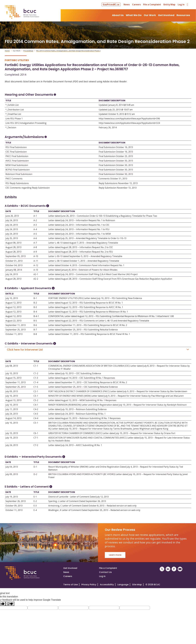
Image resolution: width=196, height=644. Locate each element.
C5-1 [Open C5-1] (36, 423)
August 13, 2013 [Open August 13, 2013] (13, 400)
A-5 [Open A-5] (35, 234)
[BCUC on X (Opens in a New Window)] (162, 569)
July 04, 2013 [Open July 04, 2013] (12, 467)
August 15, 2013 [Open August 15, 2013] (13, 378)
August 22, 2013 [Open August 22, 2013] (13, 321)
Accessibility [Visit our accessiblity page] (107, 585)
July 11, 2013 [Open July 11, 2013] (12, 409)
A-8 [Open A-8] (35, 247)
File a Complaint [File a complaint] (108, 568)
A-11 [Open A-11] (36, 261)
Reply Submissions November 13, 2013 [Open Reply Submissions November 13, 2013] (118, 183)
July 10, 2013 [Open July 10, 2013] (12, 298)
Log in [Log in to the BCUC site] (102, 576)
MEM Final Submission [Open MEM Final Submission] (17, 165)
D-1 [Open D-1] (35, 467)
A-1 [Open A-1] (35, 216)
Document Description (112, 101)
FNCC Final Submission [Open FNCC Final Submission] (17, 156)
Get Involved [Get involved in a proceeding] (70, 568)
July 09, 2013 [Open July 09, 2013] (12, 391)
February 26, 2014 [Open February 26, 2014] (108, 127)
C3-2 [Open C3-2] (36, 400)
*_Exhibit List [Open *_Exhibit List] (12, 105)
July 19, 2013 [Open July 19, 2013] (12, 438)
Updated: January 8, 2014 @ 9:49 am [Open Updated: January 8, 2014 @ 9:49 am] (116, 105)
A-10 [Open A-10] (36, 256)
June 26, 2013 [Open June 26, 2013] (12, 216)
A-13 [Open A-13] (36, 270)
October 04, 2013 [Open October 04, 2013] (14, 265)
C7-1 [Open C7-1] (36, 438)
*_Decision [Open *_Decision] (11, 127)
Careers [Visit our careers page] (68, 576)
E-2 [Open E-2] (35, 501)
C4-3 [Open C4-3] (36, 414)
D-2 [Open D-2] (35, 474)
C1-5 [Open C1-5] (36, 387)
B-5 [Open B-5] (35, 321)
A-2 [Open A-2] (35, 220)
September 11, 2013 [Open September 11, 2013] (16, 325)
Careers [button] (136, 4)
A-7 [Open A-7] (35, 243)
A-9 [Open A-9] (35, 252)
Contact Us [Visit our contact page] (105, 572)
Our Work (17, 51)
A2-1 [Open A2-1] (36, 274)
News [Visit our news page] (66, 572)
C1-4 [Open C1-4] (36, 382)
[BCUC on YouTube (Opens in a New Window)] (180, 569)
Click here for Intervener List (98, 350)
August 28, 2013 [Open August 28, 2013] (13, 247)
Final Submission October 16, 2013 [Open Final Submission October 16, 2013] (116, 147)
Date (8, 211)
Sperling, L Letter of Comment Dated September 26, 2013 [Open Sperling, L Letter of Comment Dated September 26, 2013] (77, 501)
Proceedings (28, 51)
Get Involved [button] (166, 15)
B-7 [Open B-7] (35, 330)
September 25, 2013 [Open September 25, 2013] (16, 330)
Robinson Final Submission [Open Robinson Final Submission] (19, 174)
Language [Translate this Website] (123, 585)
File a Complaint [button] (152, 4)
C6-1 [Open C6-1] (36, 433)
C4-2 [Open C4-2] (36, 409)
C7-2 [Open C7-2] (36, 445)
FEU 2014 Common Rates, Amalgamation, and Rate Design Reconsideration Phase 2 (68, 51)
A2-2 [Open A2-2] (36, 279)
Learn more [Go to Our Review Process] (115, 555)
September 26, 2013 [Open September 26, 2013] (16, 501)
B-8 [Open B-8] (35, 334)
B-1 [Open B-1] (35, 298)
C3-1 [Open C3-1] (36, 396)
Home (7, 51)
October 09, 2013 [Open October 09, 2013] (14, 506)
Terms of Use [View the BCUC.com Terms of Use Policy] (71, 585)
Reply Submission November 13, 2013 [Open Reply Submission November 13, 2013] (118, 188)
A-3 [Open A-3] (35, 225)
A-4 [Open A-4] (35, 229)
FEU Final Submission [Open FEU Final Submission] (16, 147)
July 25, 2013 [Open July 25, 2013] (12, 238)
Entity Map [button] (169, 4)
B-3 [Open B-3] (35, 307)
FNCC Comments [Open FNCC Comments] (14, 179)
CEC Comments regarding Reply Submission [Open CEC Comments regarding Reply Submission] (28, 188)
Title (8, 101)
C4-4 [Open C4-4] (36, 418)
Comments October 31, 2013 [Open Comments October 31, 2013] (113, 179)
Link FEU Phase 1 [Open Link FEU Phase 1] (14, 119)
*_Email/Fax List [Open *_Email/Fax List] (13, 114)
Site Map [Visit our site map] (137, 585)
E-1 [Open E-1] (35, 497)
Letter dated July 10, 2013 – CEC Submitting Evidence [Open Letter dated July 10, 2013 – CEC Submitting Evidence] (75, 373)
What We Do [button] (134, 15)
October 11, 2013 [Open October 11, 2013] (14, 334)
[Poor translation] (10, 604)
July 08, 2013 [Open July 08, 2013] (12, 366)
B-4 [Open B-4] (35, 312)
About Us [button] (118, 15)
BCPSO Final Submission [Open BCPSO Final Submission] (18, 170)
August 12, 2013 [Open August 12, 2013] (13, 303)
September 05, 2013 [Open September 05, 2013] (16, 256)
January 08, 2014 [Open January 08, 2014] (14, 270)
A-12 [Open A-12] (36, 265)
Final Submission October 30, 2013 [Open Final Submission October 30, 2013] (116, 161)
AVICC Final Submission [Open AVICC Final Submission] (17, 161)
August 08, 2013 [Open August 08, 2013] (13, 243)
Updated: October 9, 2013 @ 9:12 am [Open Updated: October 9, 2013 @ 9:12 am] (117, 114)
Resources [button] (183, 15)
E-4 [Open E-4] (35, 510)
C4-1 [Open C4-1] (36, 405)
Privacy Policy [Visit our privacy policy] (89, 585)
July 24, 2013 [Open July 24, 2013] (12, 220)
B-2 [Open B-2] (35, 303)
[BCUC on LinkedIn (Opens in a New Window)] (168, 569)
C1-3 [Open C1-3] (36, 378)
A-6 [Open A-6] (35, 238)
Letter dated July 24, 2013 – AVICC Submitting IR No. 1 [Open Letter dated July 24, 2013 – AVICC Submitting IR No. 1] (75, 445)
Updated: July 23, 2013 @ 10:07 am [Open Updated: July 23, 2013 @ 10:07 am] (116, 110)
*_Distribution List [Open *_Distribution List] (15, 110)
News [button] (127, 4)
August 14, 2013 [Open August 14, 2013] (13, 418)
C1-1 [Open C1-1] (36, 366)
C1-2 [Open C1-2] (36, 373)
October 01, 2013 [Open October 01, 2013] (14, 261)
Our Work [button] (150, 15)
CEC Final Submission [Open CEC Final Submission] (16, 152)
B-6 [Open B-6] (35, 325)
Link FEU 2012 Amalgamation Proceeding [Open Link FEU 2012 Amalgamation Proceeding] (26, 123)
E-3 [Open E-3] (35, 506)
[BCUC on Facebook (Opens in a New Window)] (174, 569)
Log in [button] (181, 4)
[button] (111, 4)
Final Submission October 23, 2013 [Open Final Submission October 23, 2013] (116, 156)
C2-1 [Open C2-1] (36, 391)
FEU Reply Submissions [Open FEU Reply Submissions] (17, 183)
